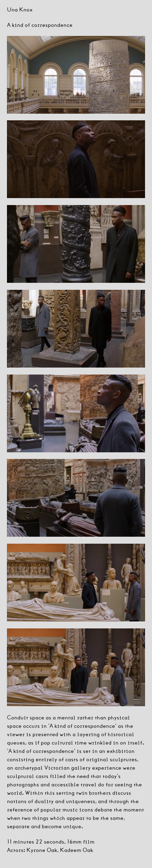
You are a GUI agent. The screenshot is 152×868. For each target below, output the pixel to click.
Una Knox (20, 9)
